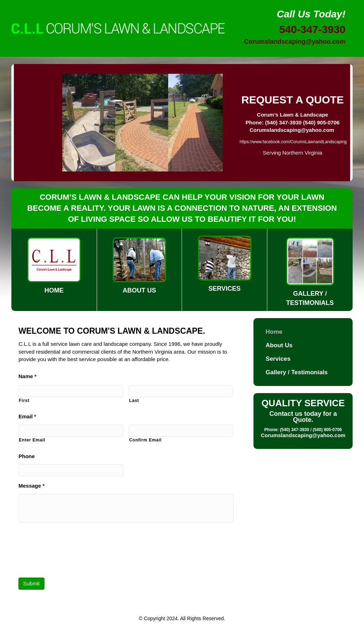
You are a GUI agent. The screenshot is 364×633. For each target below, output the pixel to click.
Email (27, 416)
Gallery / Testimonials (296, 372)
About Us (279, 345)
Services (278, 359)
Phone (27, 456)
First (24, 401)
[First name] (71, 391)
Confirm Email (145, 440)
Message (31, 486)
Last (134, 401)
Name (28, 376)
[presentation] (73, 552)
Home (274, 332)
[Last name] (181, 391)
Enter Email (32, 440)
